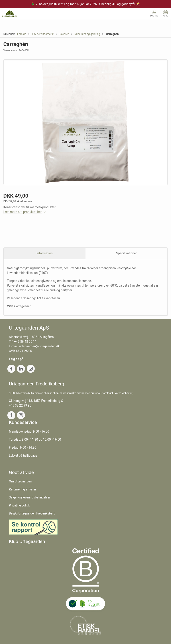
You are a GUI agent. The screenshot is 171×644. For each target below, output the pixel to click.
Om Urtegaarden (20, 481)
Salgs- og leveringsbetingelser (30, 497)
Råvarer (64, 34)
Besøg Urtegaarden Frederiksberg (32, 513)
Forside (22, 34)
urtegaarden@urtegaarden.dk (39, 346)
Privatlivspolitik (19, 505)
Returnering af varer (23, 489)
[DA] (10, 14)
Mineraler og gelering (87, 34)
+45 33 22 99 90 (20, 405)
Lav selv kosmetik (43, 34)
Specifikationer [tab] (127, 253)
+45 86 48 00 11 (25, 342)
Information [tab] (45, 253)
